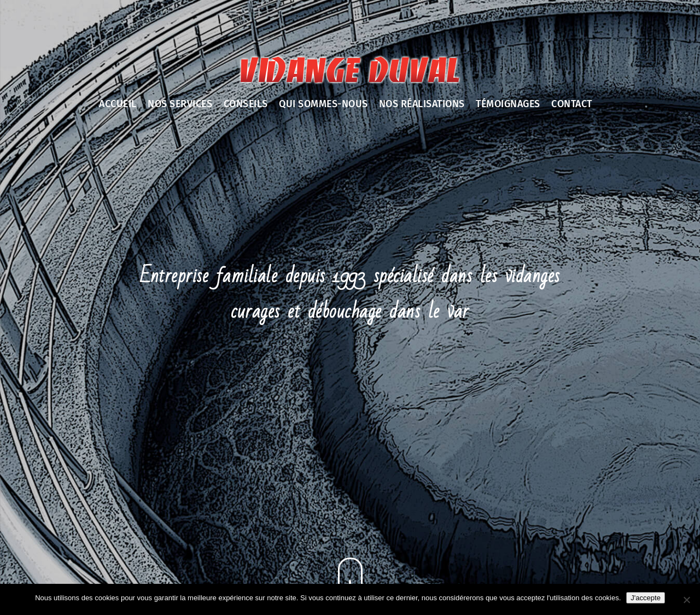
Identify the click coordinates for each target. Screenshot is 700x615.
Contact (572, 104)
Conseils (246, 104)
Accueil (118, 104)
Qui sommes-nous (323, 104)
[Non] (686, 600)
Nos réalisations (422, 104)
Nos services (180, 104)
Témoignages (508, 104)
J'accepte (646, 598)
